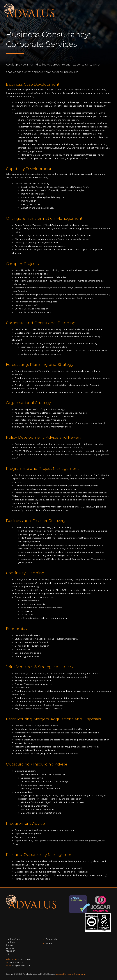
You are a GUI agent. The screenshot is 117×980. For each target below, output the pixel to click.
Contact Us (51, 939)
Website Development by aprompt (71, 974)
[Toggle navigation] (107, 6)
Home (49, 944)
